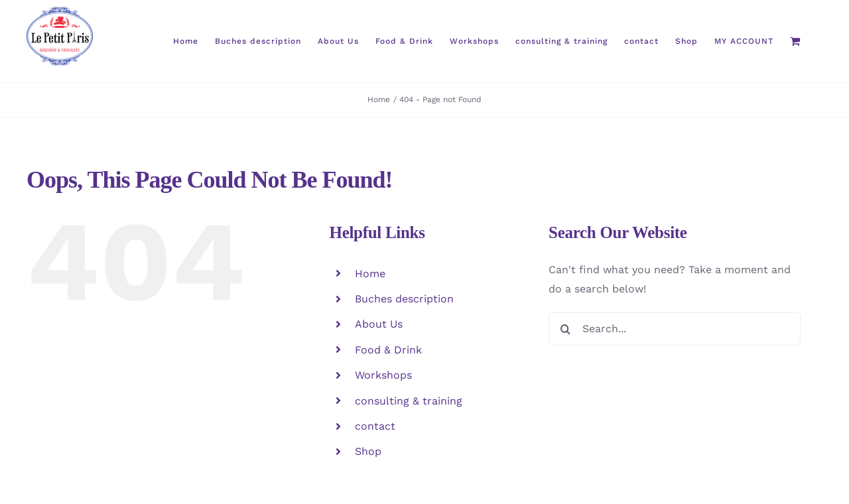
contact (375, 426)
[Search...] (675, 329)
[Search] (565, 329)
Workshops (383, 375)
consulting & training (409, 401)
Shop (368, 451)
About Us (379, 324)
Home (370, 274)
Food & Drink (388, 350)
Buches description (404, 299)
